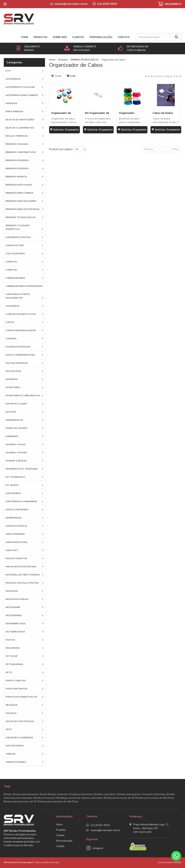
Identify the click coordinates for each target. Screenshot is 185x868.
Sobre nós (60, 37)
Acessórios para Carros (22, 95)
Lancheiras (13, 493)
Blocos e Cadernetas (20, 128)
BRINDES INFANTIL (17, 177)
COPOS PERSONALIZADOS (21, 330)
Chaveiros (12, 306)
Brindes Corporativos (21, 152)
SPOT (9, 729)
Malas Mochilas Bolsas (21, 566)
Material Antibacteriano (23, 575)
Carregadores (15, 278)
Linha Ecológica (16, 526)
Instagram (98, 848)
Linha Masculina (16, 542)
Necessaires (14, 615)
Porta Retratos (16, 689)
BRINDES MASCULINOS (19, 185)
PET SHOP (12, 656)
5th (8, 71)
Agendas (11, 103)
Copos (10, 322)
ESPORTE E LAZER (16, 404)
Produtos (40, 37)
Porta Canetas (16, 680)
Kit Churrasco (15, 477)
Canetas (11, 270)
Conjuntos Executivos (21, 314)
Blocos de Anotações (20, 120)
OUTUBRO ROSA (15, 632)
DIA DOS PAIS (13, 371)
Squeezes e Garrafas (19, 737)
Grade (56, 76)
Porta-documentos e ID (21, 697)
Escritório (13, 387)
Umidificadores (16, 762)
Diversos (12, 379)
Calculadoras (15, 253)
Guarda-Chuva (15, 444)
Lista (71, 76)
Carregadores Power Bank (24, 286)
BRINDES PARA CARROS (19, 193)
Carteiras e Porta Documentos (18, 296)
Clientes (78, 37)
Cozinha (11, 338)
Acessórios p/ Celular (20, 87)
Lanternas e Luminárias (21, 501)
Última (175, 149)
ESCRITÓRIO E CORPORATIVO (23, 395)
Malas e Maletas (16, 558)
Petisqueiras (14, 664)
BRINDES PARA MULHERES (21, 201)
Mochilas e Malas (17, 599)
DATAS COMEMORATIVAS (20, 355)
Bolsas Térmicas (17, 136)
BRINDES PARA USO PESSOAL (23, 209)
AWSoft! (178, 862)
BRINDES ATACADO (17, 144)
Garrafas (12, 436)
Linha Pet (12, 550)
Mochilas (12, 591)
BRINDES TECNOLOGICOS (21, 217)
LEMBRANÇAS (14, 518)
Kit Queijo (12, 485)
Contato (124, 37)
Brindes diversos (17, 160)
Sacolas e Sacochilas (20, 721)
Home (25, 37)
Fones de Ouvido (16, 428)
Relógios (12, 705)
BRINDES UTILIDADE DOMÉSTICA (18, 227)
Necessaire (13, 607)
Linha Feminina (15, 534)
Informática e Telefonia (22, 469)
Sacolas (11, 713)
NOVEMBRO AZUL (16, 623)
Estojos (11, 412)
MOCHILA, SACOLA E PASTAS (22, 583)
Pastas (10, 640)
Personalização (101, 37)
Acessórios (13, 79)
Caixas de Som (15, 245)
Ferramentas (14, 420)
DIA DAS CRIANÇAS (17, 363)
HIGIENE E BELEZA (16, 461)
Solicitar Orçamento (64, 130)
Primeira (148, 149)
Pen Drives (13, 648)
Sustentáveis (15, 746)
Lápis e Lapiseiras (17, 509)
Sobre (59, 825)
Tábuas (10, 754)
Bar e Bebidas (14, 111)
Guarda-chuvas (16, 452)
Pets (9, 672)
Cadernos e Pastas (18, 237)
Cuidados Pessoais (18, 347)
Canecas (11, 262)
